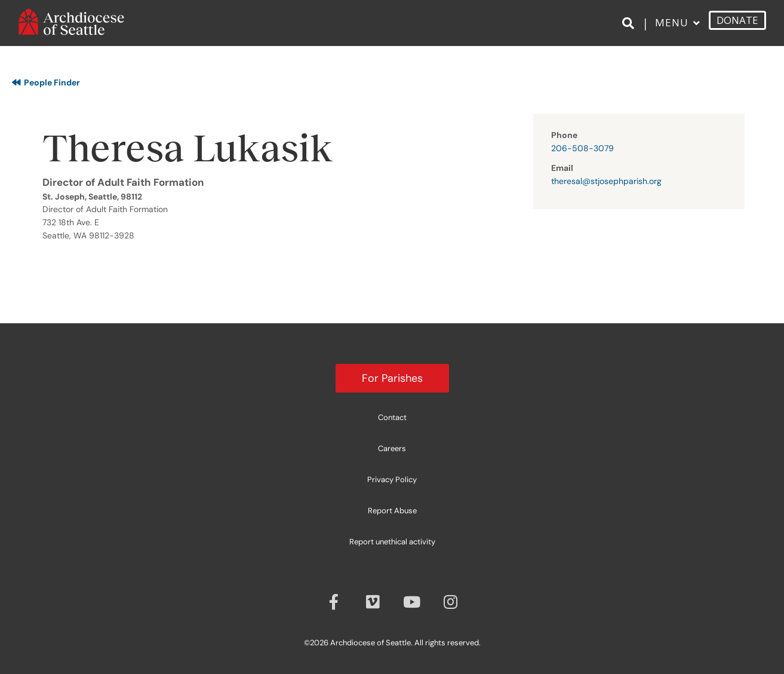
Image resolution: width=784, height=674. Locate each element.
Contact (392, 417)
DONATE (737, 27)
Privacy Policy (392, 480)
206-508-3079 (582, 148)
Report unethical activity (392, 542)
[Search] (630, 30)
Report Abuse (392, 511)
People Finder (46, 82)
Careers (392, 448)
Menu (672, 29)
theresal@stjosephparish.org (606, 181)
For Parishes (392, 378)
